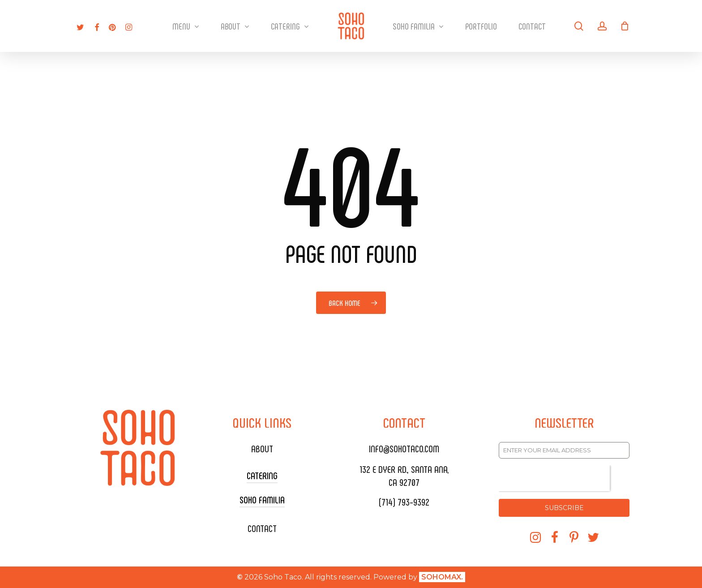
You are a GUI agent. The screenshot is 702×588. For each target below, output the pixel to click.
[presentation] (554, 478)
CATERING (262, 475)
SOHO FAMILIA (262, 499)
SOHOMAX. (442, 577)
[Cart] (625, 26)
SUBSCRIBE (564, 508)
